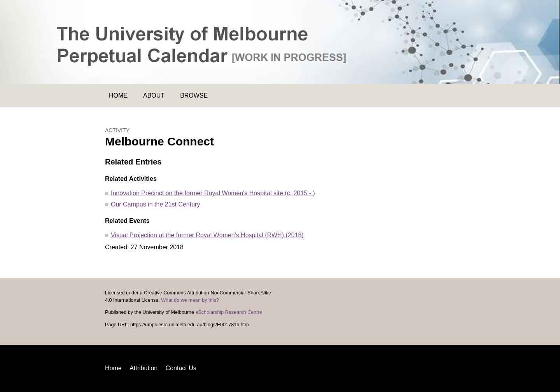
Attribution (143, 368)
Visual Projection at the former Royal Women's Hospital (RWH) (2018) (207, 235)
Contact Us (181, 368)
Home (118, 95)
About (154, 95)
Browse (194, 95)
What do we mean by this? (190, 300)
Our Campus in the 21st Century (155, 204)
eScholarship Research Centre (229, 312)
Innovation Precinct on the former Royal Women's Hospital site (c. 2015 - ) (213, 193)
